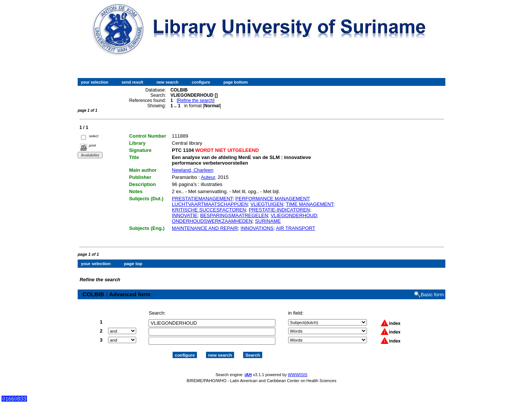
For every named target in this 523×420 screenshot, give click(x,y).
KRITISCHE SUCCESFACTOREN (209, 210)
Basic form (432, 295)
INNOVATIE (185, 215)
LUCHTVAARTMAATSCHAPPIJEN (210, 204)
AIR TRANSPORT (295, 228)
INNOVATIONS (257, 228)
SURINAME (268, 221)
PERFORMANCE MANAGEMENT (272, 199)
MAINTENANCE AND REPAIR (205, 228)
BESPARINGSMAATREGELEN (234, 215)
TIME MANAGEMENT (310, 204)
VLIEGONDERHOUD (294, 215)
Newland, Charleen (193, 170)
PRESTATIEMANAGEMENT (202, 199)
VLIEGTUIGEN (267, 204)
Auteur (208, 177)
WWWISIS (298, 375)
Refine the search (195, 100)
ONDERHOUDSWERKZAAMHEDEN (212, 221)
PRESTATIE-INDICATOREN (279, 210)
